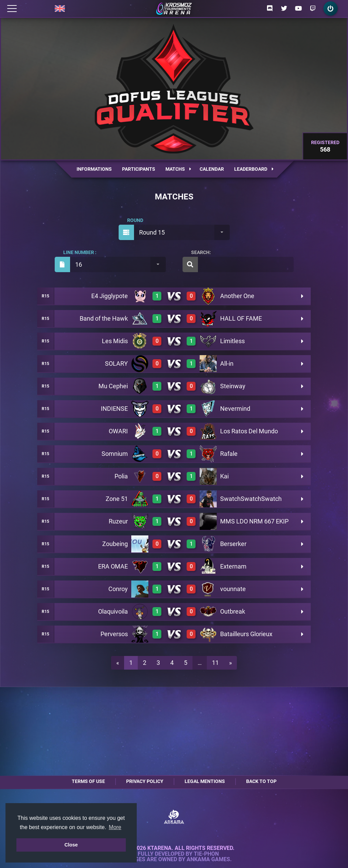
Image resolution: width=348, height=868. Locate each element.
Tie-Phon (206, 854)
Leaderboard (254, 169)
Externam (233, 566)
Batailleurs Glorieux (246, 634)
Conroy (118, 589)
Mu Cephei (113, 386)
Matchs (178, 169)
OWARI (118, 431)
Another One (237, 296)
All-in (227, 363)
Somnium (115, 454)
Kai (224, 476)
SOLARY (116, 363)
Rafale (229, 454)
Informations (94, 169)
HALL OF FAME (241, 318)
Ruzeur (118, 521)
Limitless (232, 341)
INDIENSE (114, 409)
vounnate (233, 589)
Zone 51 (117, 499)
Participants (139, 169)
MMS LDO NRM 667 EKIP (254, 521)
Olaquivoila (113, 611)
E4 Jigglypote (110, 296)
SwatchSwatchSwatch (251, 499)
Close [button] (71, 845)
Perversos (114, 634)
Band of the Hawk (104, 318)
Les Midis (115, 341)
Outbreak (233, 611)
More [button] (115, 827)
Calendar (212, 169)
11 (215, 663)
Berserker (233, 544)
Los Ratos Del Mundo (249, 431)
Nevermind (235, 409)
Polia (121, 476)
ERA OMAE (113, 566)
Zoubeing (115, 544)
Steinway (233, 386)
